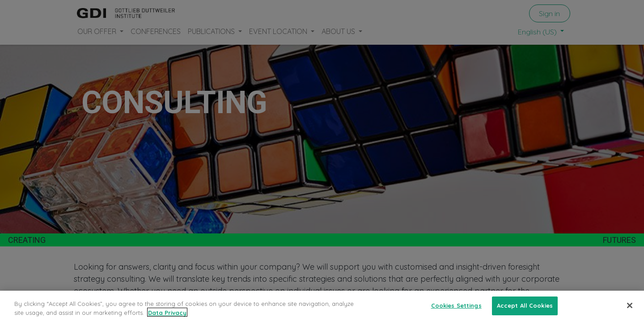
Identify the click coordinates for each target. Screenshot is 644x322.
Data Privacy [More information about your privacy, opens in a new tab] (167, 317)
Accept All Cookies (525, 310)
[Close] (630, 310)
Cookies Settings (456, 310)
